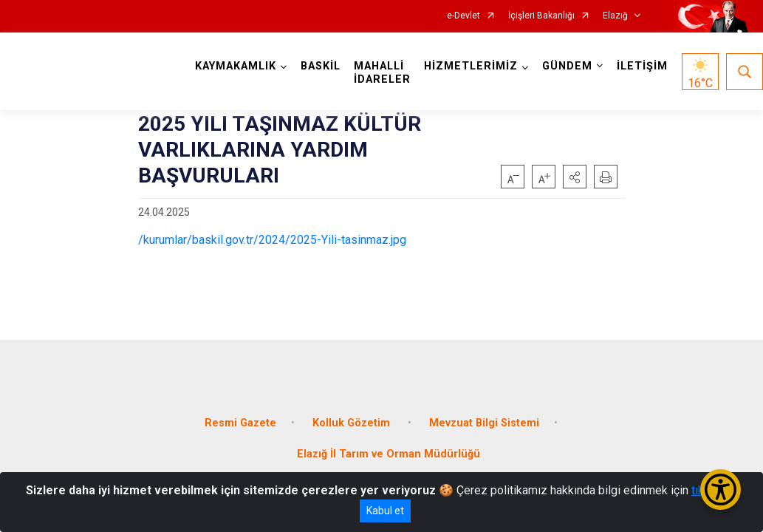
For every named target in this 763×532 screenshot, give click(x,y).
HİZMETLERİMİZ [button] (471, 66)
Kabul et (385, 511)
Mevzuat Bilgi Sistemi (484, 423)
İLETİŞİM (642, 66)
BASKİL (321, 66)
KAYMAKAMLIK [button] (236, 66)
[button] (575, 177)
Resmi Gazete (240, 423)
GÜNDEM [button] (567, 66)
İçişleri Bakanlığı (541, 16)
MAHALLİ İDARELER (382, 73)
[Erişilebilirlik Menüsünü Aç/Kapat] (721, 490)
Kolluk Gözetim (353, 423)
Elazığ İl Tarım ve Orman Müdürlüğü (389, 454)
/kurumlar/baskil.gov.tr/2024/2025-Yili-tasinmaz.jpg (272, 240)
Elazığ (615, 16)
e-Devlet (463, 16)
